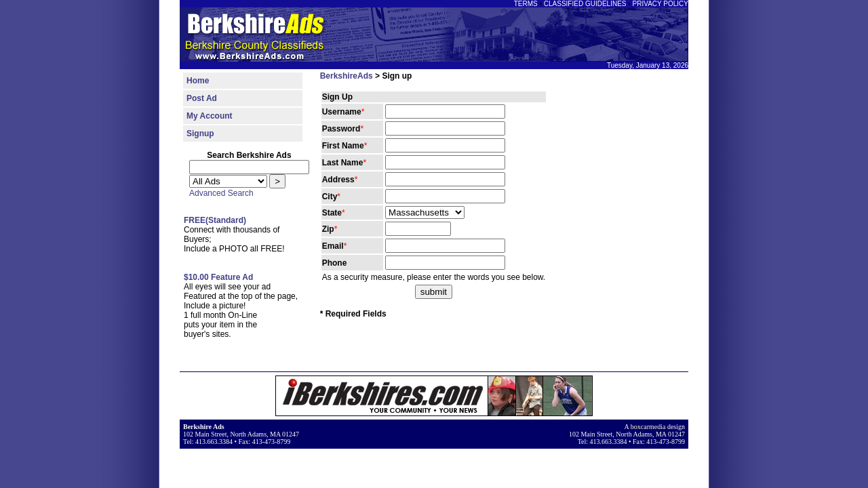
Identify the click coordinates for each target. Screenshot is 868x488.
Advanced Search (221, 193)
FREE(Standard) (215, 220)
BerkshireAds (347, 76)
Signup (200, 134)
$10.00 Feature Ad (218, 277)
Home (198, 81)
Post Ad (202, 98)
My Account (210, 116)
